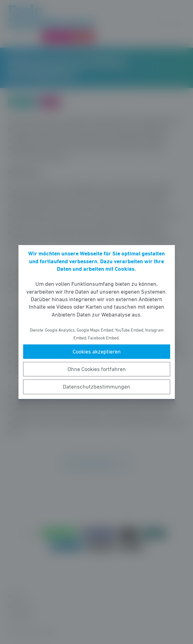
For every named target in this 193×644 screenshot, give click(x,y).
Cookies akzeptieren (97, 352)
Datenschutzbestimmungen (96, 387)
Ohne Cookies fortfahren (97, 369)
